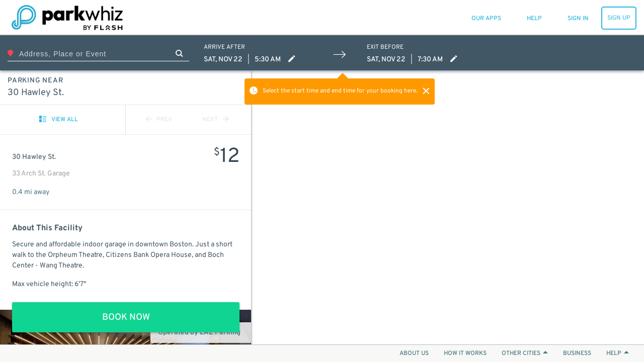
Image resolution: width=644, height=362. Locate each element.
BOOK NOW (126, 318)
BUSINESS (577, 353)
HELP (618, 353)
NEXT (215, 120)
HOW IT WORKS (465, 353)
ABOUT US (414, 353)
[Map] (448, 207)
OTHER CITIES (525, 353)
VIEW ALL (59, 120)
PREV (159, 120)
